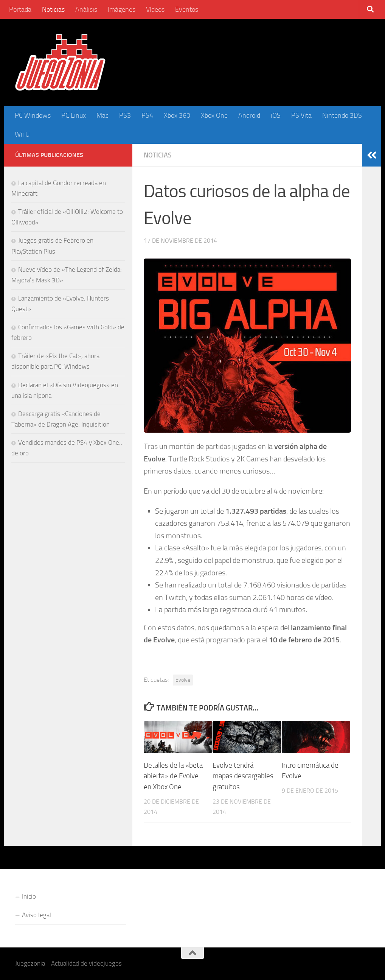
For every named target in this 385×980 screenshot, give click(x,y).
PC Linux (74, 115)
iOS (276, 115)
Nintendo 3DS (342, 115)
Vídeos (155, 9)
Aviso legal (36, 915)
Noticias (53, 9)
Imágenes (122, 9)
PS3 (125, 115)
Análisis (86, 9)
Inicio (29, 896)
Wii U (22, 134)
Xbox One (214, 115)
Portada (20, 9)
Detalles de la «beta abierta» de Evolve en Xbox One (173, 776)
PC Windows (33, 115)
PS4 (147, 115)
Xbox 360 (177, 115)
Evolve (183, 680)
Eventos (187, 9)
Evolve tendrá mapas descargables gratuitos (243, 776)
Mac (102, 115)
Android (249, 115)
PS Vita (301, 115)
